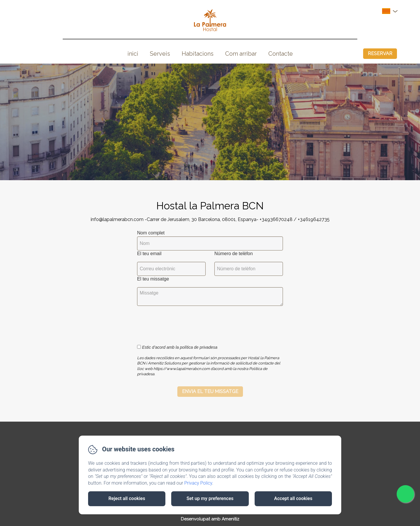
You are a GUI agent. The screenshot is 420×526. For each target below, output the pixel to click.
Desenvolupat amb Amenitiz (210, 519)
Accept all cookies (293, 498)
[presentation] (182, 322)
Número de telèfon (234, 254)
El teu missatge (153, 279)
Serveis (160, 54)
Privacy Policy (198, 483)
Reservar (380, 54)
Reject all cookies (127, 498)
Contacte (281, 54)
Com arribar (241, 54)
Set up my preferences (210, 498)
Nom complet (151, 233)
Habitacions (198, 54)
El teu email (149, 254)
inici (133, 54)
